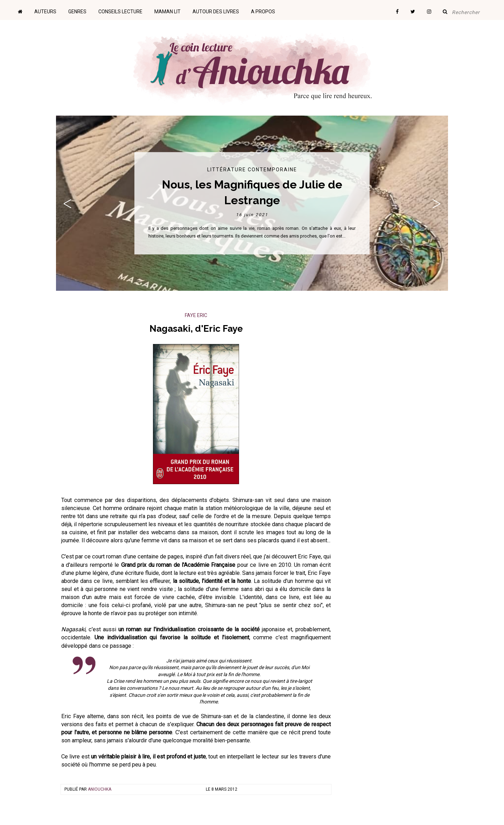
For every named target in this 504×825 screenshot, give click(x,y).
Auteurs (45, 12)
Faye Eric (196, 315)
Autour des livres (216, 12)
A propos (263, 12)
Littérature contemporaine (252, 170)
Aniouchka (100, 789)
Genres (77, 12)
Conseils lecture (120, 12)
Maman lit (167, 12)
